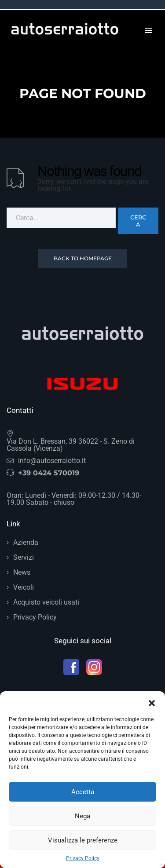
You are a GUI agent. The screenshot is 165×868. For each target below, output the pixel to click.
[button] (152, 702)
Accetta (83, 792)
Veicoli (24, 587)
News (22, 572)
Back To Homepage (83, 258)
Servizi (24, 557)
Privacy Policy (83, 858)
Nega (82, 816)
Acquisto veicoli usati (46, 602)
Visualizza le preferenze (83, 840)
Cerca (138, 221)
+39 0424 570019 (49, 473)
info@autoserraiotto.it (52, 461)
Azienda (26, 542)
